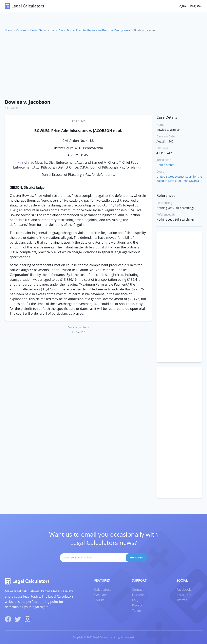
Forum (99, 600)
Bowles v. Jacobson (28, 102)
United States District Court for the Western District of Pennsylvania (90, 30)
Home (8, 30)
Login (182, 6)
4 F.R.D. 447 (13, 108)
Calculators (103, 590)
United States (38, 30)
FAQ (135, 600)
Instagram (184, 595)
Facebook (184, 590)
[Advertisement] (103, 65)
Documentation (144, 595)
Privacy (137, 605)
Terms (137, 610)
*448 (21, 163)
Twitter (182, 600)
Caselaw (21, 30)
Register (196, 6)
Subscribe (136, 558)
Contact (138, 590)
